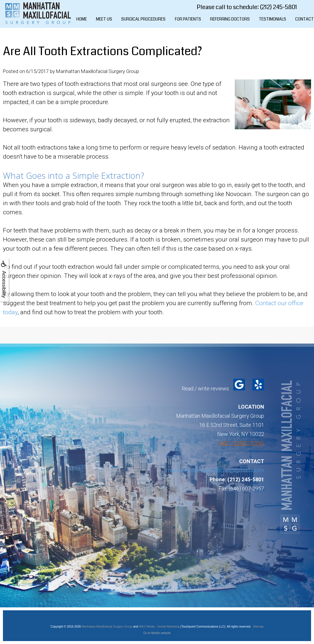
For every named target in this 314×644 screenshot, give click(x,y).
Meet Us (104, 19)
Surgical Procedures (143, 19)
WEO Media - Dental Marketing (159, 627)
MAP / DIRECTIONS (241, 443)
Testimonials (272, 19)
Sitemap (258, 627)
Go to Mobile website (157, 633)
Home (82, 19)
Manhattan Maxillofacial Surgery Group (107, 627)
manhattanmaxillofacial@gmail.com (215, 470)
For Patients (188, 19)
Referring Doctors (230, 19)
